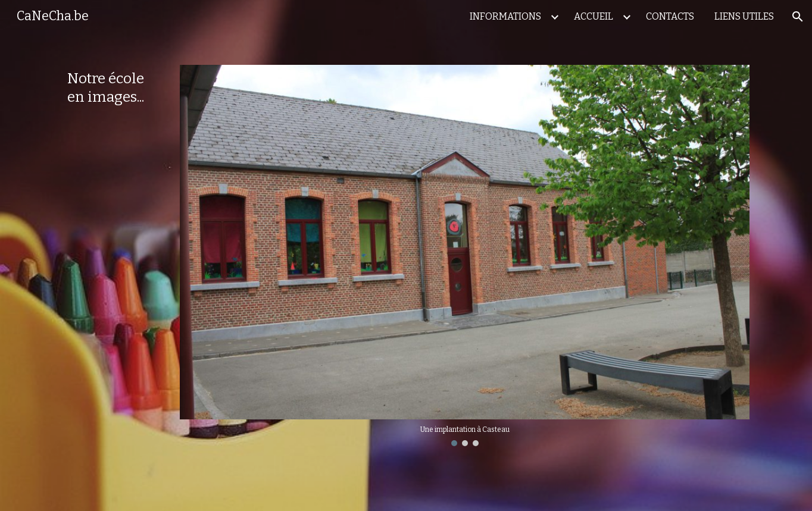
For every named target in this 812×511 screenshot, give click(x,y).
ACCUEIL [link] (594, 16)
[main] (113, 88)
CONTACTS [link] (670, 16)
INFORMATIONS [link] (505, 16)
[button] (798, 17)
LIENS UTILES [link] (744, 16)
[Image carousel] (465, 255)
